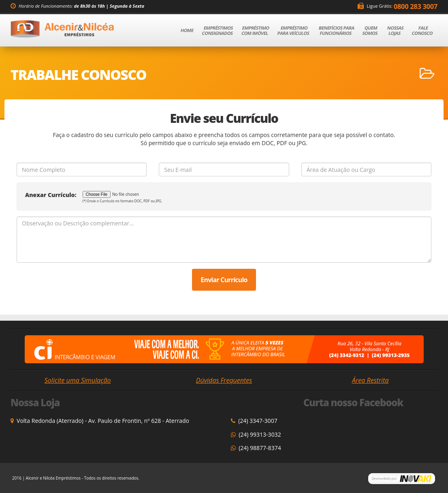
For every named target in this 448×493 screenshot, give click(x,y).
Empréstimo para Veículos (293, 30)
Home (191, 30)
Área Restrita (370, 380)
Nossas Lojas (396, 30)
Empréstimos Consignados (217, 30)
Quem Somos (370, 30)
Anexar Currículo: (51, 195)
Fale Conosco (422, 30)
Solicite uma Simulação (78, 380)
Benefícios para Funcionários (337, 30)
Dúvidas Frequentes (224, 380)
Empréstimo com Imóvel (255, 30)
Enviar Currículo (224, 280)
